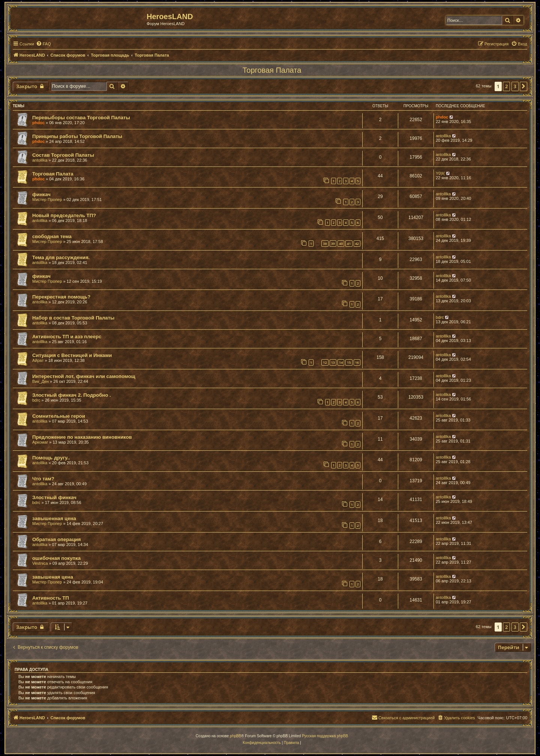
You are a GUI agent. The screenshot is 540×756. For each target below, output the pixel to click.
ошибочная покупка (56, 558)
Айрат (38, 360)
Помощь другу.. (51, 458)
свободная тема (52, 236)
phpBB (235, 736)
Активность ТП (51, 598)
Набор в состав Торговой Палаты (73, 318)
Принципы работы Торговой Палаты (77, 136)
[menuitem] (43, 44)
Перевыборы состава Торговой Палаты (81, 118)
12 (325, 362)
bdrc (440, 317)
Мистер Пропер (47, 199)
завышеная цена (53, 577)
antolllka (443, 136)
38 (325, 244)
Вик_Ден (40, 381)
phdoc (38, 123)
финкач (41, 194)
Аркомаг (40, 442)
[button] (523, 86)
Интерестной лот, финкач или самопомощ (84, 376)
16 (357, 362)
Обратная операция (57, 539)
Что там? (43, 479)
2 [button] (506, 86)
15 (349, 362)
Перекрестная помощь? (61, 297)
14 (341, 362)
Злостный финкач (54, 497)
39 (333, 244)
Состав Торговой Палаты (63, 155)
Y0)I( (440, 173)
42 (357, 244)
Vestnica (40, 563)
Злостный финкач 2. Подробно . (72, 395)
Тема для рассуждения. (61, 257)
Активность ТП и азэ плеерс (67, 337)
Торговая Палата (272, 70)
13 (333, 362)
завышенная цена (54, 518)
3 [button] (515, 86)
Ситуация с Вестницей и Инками (72, 355)
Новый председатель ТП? (64, 215)
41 (349, 244)
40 (341, 244)
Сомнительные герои (59, 416)
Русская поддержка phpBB (325, 736)
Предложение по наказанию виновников (82, 437)
